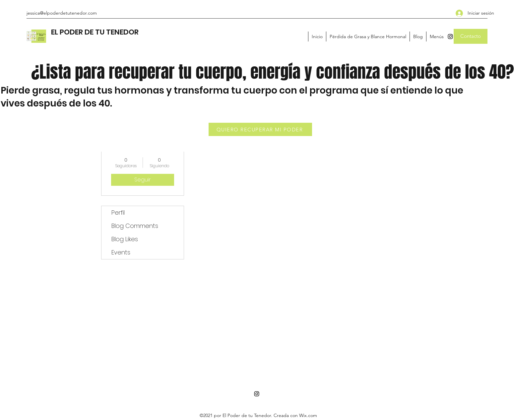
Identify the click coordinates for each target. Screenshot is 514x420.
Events (121, 252)
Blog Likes (125, 239)
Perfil (118, 212)
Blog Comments (135, 226)
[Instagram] (450, 36)
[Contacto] (471, 36)
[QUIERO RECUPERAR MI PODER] (260, 129)
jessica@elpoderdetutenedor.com (62, 13)
